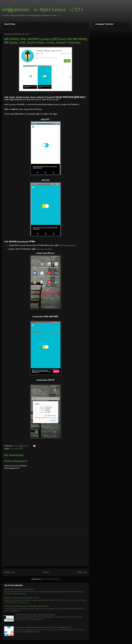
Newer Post (10, 572)
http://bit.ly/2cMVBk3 (68, 245)
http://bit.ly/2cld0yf (44, 249)
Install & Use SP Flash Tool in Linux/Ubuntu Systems (35, 615)
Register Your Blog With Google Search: (19, 589)
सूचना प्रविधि (19, 449)
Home (46, 572)
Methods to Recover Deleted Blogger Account (22, 598)
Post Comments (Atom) (51, 579)
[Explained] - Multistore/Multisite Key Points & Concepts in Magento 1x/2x (43, 627)
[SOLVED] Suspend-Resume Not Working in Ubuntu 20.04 (26, 606)
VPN (12, 449)
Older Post (82, 572)
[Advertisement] (46, 548)
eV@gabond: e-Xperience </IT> (43, 10)
